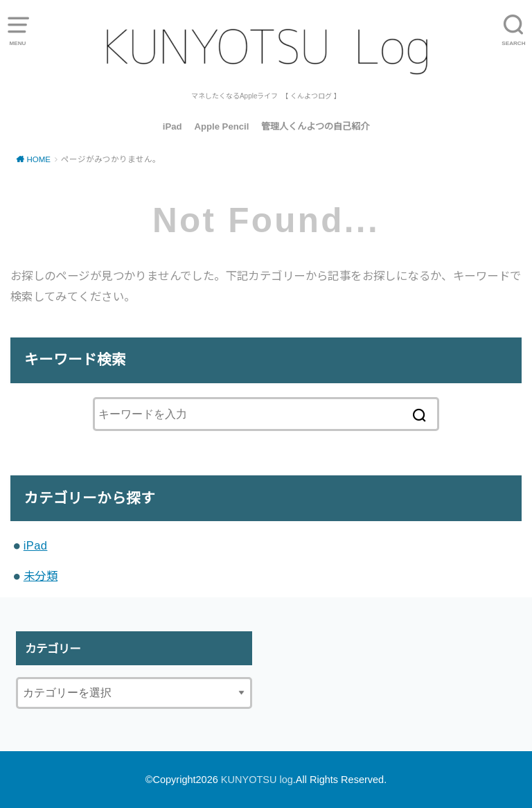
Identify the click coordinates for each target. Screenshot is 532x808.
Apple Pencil (221, 126)
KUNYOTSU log (257, 780)
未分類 (41, 576)
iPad (172, 126)
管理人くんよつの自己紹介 (315, 126)
